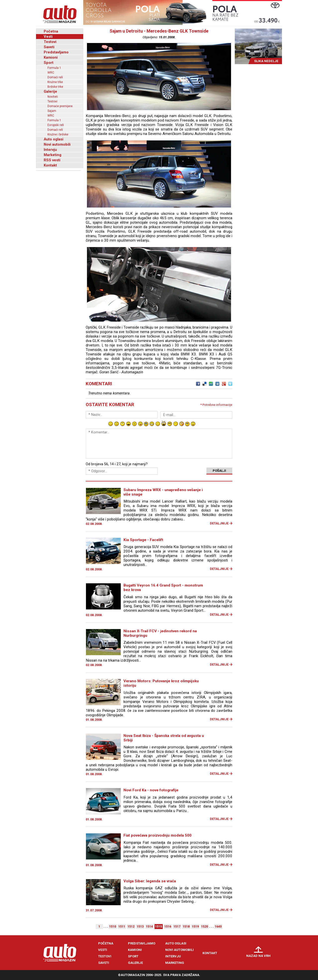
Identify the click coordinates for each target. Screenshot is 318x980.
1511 (122, 926)
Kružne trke (55, 82)
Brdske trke (55, 87)
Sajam (52, 111)
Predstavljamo (56, 52)
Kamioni (51, 57)
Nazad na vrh (258, 956)
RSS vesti (52, 160)
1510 (113, 926)
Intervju (50, 150)
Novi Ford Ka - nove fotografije (151, 790)
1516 (168, 926)
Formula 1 (54, 68)
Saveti (49, 47)
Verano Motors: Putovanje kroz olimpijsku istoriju (161, 683)
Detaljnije (219, 523)
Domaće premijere (60, 106)
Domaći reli (55, 77)
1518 (186, 926)
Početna (51, 31)
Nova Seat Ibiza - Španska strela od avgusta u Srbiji (164, 738)
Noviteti (53, 97)
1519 (195, 926)
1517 (177, 926)
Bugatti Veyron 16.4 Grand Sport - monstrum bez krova (163, 588)
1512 (131, 926)
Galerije (50, 91)
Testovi (50, 42)
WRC (51, 73)
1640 (218, 926)
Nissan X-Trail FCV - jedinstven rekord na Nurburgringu (160, 633)
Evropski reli (56, 125)
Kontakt (50, 165)
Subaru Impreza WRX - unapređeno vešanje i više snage (163, 492)
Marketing (53, 155)
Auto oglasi (54, 139)
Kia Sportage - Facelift (143, 540)
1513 (140, 926)
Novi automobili (57, 144)
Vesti (48, 37)
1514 (149, 926)
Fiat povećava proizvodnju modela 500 (158, 835)
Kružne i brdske (58, 134)
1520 (204, 926)
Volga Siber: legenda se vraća (150, 881)
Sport (49, 63)
